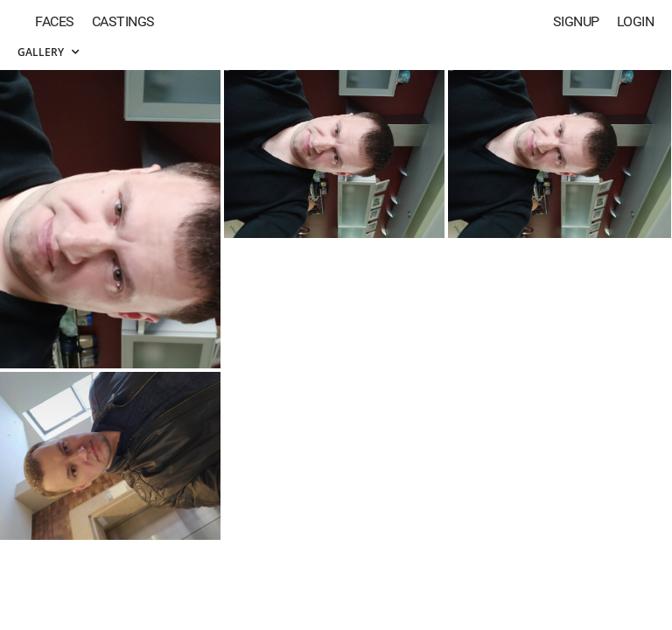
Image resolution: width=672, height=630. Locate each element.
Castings (123, 21)
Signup (576, 21)
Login (636, 21)
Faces (55, 21)
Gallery (48, 52)
